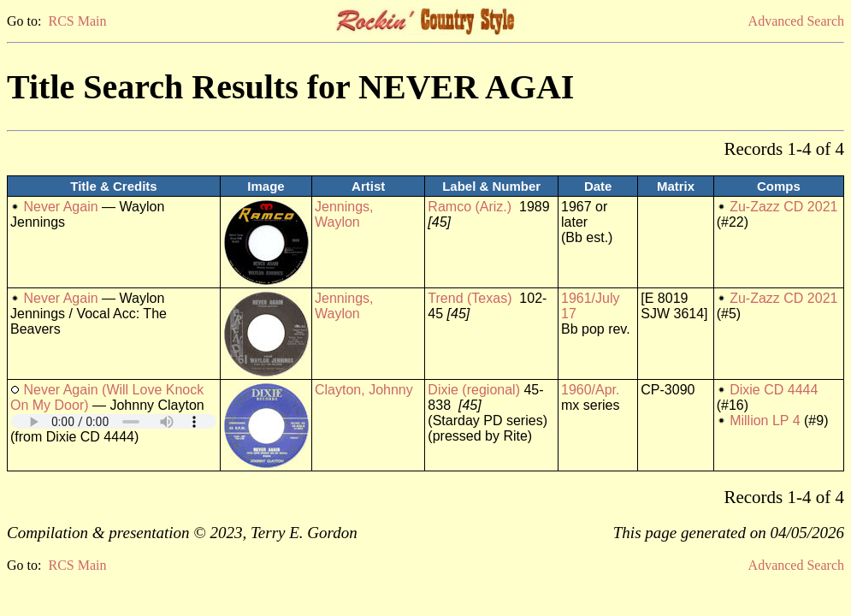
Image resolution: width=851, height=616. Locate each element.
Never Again (60, 207)
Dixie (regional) (474, 390)
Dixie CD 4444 (774, 390)
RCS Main (77, 21)
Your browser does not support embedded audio (114, 421)
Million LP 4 (765, 421)
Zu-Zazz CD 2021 (783, 207)
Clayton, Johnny (364, 390)
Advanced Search (796, 21)
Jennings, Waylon (344, 214)
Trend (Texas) (470, 298)
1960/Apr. (591, 390)
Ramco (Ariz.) (470, 207)
